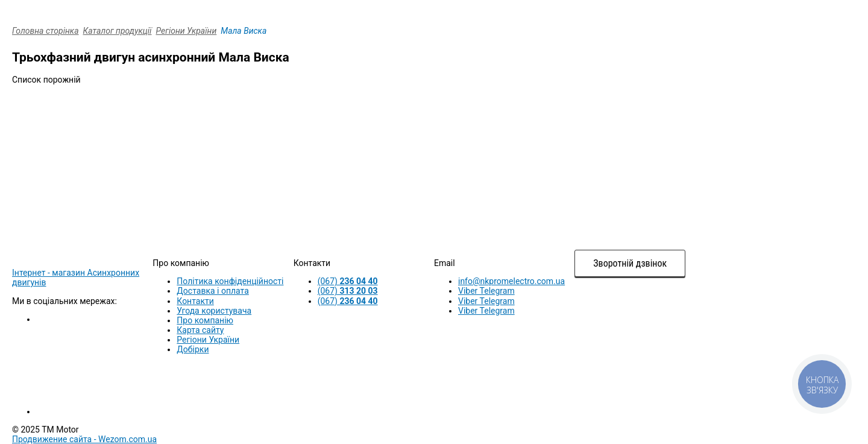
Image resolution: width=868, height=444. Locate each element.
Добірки (193, 349)
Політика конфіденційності (230, 281)
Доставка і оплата (213, 291)
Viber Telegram (486, 291)
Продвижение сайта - (84, 439)
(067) (348, 281)
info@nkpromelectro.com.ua (511, 281)
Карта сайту (200, 330)
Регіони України (187, 31)
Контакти (195, 301)
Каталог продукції (118, 31)
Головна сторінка (46, 31)
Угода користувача (214, 311)
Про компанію (205, 320)
